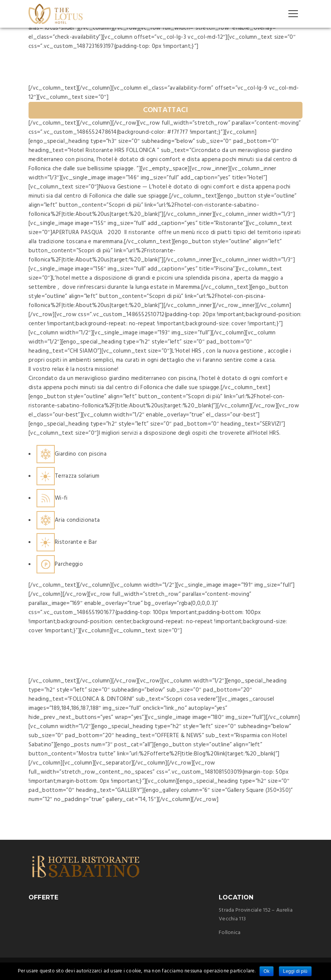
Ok (267, 971)
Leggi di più (295, 971)
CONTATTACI (166, 110)
